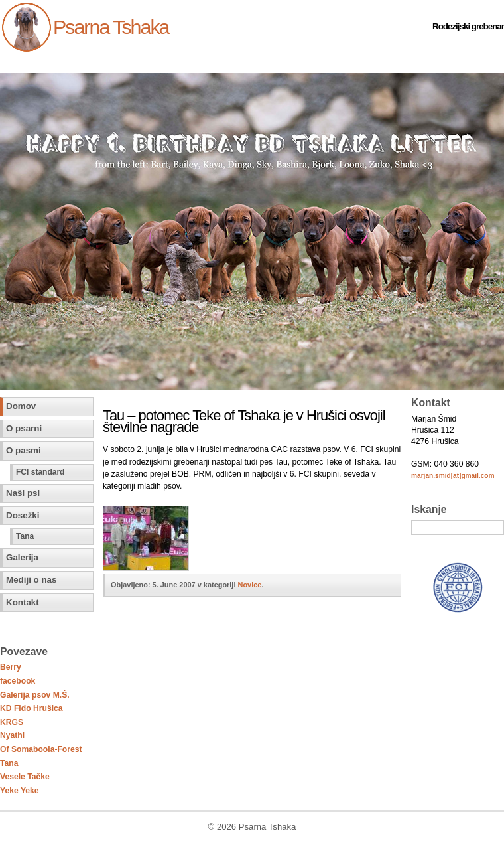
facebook (18, 681)
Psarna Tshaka (111, 27)
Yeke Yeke (20, 791)
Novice (250, 585)
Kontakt (23, 602)
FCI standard (40, 472)
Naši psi (23, 493)
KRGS (12, 722)
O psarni (24, 428)
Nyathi (12, 735)
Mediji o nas (31, 580)
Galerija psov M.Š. (35, 695)
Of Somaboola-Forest (41, 749)
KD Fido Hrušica (31, 708)
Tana (25, 536)
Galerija (22, 557)
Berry (11, 667)
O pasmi (24, 450)
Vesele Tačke (25, 777)
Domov (21, 406)
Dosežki (23, 515)
